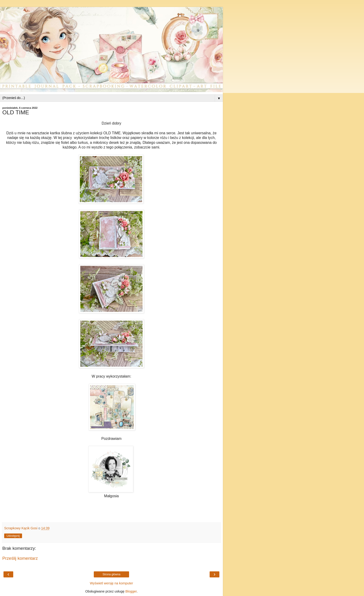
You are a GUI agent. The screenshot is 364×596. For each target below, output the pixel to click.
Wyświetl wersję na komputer (111, 583)
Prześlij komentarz (20, 558)
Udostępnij (13, 536)
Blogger (131, 591)
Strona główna (112, 574)
